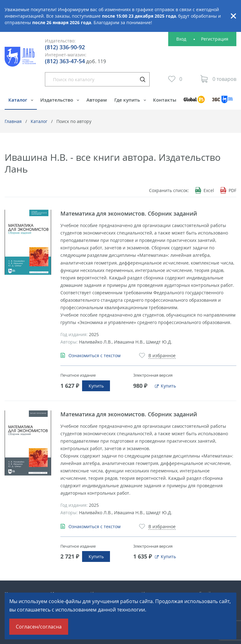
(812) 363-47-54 (65, 61)
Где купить (128, 100)
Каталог (18, 100)
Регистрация (215, 39)
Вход (181, 39)
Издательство (57, 100)
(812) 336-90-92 (65, 47)
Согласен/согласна (39, 627)
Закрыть (233, 16)
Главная (13, 121)
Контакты (165, 100)
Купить (96, 386)
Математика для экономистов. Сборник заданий (129, 213)
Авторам (97, 100)
